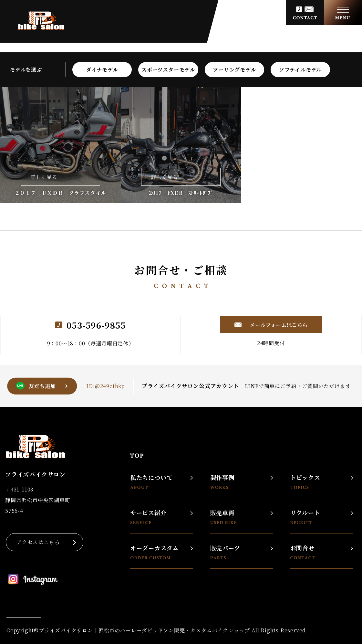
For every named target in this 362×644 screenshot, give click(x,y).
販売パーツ (225, 552)
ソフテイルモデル (300, 70)
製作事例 (222, 482)
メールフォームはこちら (278, 325)
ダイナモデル (102, 70)
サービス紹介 (148, 517)
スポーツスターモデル (168, 70)
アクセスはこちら (38, 542)
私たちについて (151, 482)
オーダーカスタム (154, 552)
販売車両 (223, 517)
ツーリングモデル (234, 70)
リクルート (305, 517)
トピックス (305, 482)
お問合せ (302, 552)
